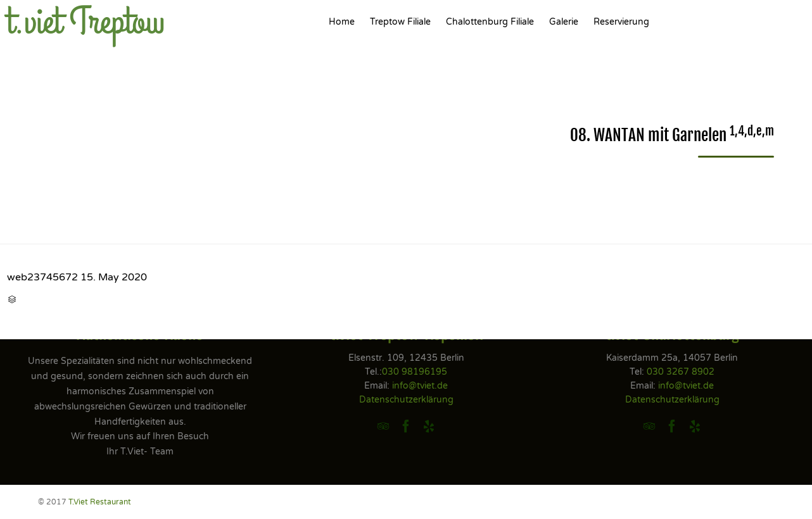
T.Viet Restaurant (100, 502)
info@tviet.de (420, 386)
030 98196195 (415, 372)
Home (342, 22)
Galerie (564, 22)
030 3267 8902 (681, 372)
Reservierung (621, 22)
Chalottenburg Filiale (490, 22)
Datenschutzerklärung (406, 400)
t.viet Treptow (86, 22)
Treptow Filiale (400, 22)
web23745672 (42, 277)
